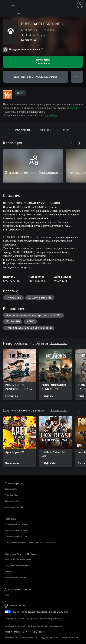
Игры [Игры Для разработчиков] (7, 595)
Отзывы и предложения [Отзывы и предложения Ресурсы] (16, 530)
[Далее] (79, 143)
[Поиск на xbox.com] (13, 5)
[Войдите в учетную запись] (80, 5)
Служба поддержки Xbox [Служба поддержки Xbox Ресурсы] (16, 524)
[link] (20, 375)
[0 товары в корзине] (71, 5)
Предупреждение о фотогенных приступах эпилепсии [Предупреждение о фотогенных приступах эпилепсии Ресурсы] (30, 542)
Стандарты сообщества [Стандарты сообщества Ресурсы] (16, 536)
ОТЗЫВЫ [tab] (45, 130)
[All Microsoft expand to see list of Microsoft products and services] (5, 5)
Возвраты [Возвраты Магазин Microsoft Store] (9, 572)
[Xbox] (10, 13)
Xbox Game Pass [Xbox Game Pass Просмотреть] (12, 501)
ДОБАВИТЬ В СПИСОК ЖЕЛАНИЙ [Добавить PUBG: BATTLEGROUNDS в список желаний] (35, 77)
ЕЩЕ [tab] (66, 130)
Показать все (58, 343)
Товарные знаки (37, 632)
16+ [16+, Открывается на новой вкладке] (21, 93)
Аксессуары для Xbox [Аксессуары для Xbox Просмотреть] (14, 507)
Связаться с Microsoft (15, 626)
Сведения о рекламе (50, 638)
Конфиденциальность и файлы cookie (45, 626)
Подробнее (73, 108)
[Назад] (72, 143)
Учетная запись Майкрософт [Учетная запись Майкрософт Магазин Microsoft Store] (18, 560)
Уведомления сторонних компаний (21, 638)
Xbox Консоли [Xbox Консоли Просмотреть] (11, 489)
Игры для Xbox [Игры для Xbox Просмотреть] (11, 495)
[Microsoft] (43, 3)
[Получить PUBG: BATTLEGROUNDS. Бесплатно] (43, 62)
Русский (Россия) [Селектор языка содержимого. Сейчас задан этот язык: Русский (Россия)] (18, 606)
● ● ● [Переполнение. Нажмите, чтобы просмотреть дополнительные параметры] (77, 77)
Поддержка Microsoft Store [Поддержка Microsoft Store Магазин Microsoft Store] (17, 566)
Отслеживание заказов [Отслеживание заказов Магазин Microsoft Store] (15, 578)
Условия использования (16, 632)
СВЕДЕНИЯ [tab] (22, 130)
